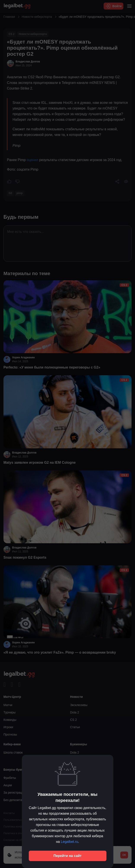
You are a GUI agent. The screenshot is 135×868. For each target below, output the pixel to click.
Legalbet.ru (69, 842)
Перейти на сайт (67, 856)
